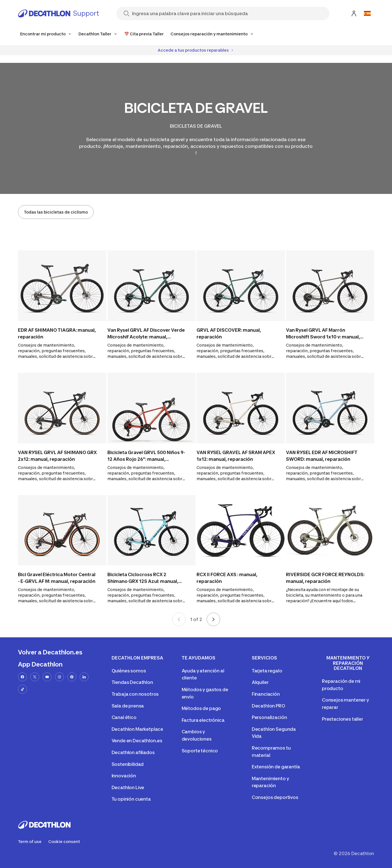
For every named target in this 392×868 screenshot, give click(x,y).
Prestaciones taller (343, 719)
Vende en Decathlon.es (137, 741)
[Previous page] (179, 619)
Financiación (266, 694)
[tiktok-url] (22, 689)
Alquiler (260, 682)
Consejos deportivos (275, 797)
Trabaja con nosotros (135, 694)
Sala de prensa (128, 706)
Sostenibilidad (128, 764)
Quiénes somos (129, 671)
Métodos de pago (201, 708)
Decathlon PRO (268, 706)
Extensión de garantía (276, 767)
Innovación (124, 776)
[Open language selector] (367, 13)
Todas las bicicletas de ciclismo (56, 212)
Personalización (269, 717)
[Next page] (213, 619)
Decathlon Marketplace (138, 729)
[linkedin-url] (84, 677)
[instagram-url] (59, 677)
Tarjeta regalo (267, 671)
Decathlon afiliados (133, 752)
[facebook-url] (22, 677)
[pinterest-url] (72, 677)
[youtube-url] (47, 677)
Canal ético (124, 717)
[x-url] (35, 677)
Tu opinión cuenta (131, 799)
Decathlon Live (128, 787)
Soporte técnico (200, 751)
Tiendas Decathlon (132, 682)
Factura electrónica (203, 720)
